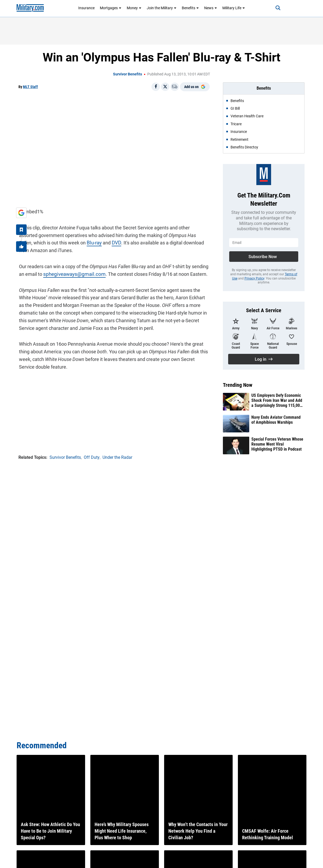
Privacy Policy (254, 278)
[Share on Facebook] (156, 87)
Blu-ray (61, 242)
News (211, 8)
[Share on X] (165, 87)
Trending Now (238, 385)
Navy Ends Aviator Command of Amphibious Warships (276, 420)
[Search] (276, 8)
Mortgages (111, 8)
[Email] (175, 87)
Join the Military (162, 8)
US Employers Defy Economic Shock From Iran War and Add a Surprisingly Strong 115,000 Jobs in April (277, 401)
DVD (83, 242)
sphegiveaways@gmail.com (72, 273)
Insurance (86, 8)
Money (134, 8)
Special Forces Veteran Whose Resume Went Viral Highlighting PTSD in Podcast (277, 444)
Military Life (234, 8)
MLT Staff (30, 87)
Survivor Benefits (128, 74)
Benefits (190, 8)
